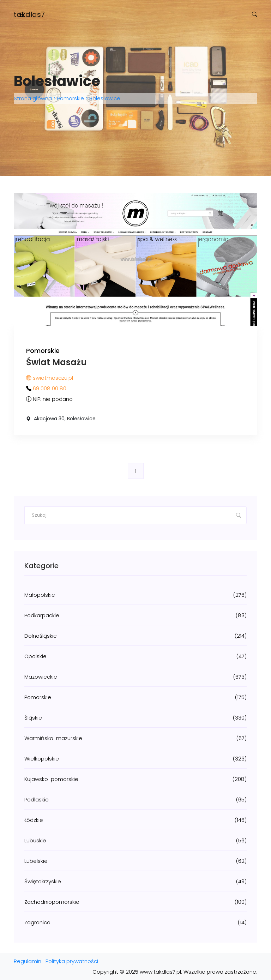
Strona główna (34, 98)
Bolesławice (104, 98)
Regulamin (28, 961)
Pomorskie (71, 98)
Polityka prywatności (72, 961)
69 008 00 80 (50, 388)
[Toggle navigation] (22, 15)
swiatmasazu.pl (50, 378)
